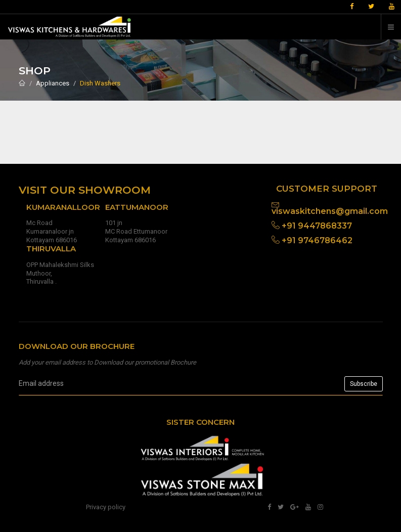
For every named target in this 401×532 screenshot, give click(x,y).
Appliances (53, 83)
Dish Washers (100, 83)
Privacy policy (106, 507)
